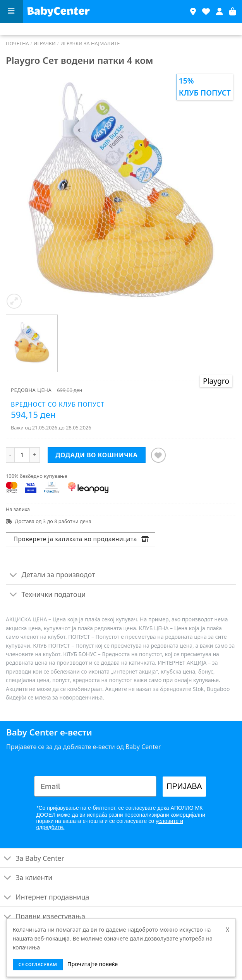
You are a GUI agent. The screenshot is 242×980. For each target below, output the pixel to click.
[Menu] (12, 12)
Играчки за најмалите (90, 44)
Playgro (216, 381)
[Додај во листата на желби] (159, 455)
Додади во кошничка (96, 455)
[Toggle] (13, 576)
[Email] (95, 786)
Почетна (17, 44)
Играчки (45, 44)
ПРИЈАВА (184, 786)
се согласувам (38, 964)
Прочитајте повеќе (93, 964)
